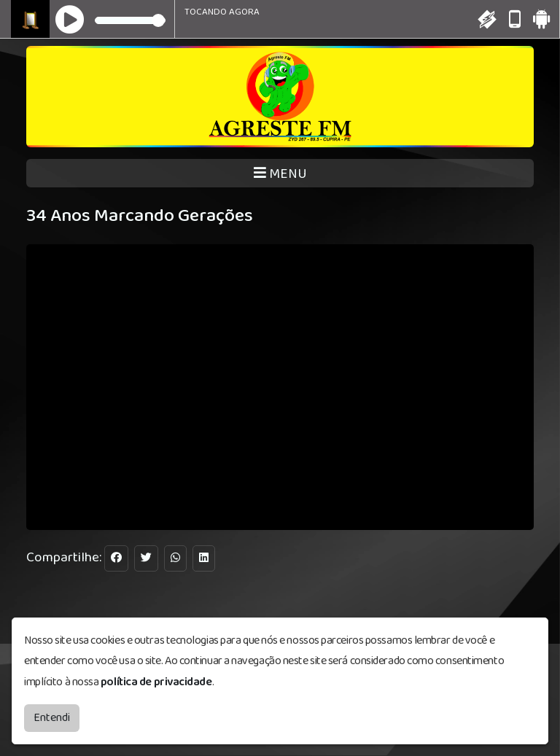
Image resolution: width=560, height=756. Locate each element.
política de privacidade (156, 682)
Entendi (52, 718)
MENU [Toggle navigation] (280, 174)
